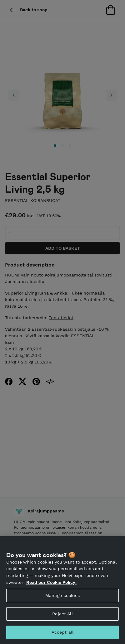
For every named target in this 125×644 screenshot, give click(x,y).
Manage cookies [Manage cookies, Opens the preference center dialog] (62, 604)
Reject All (62, 622)
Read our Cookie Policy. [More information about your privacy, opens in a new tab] (51, 591)
